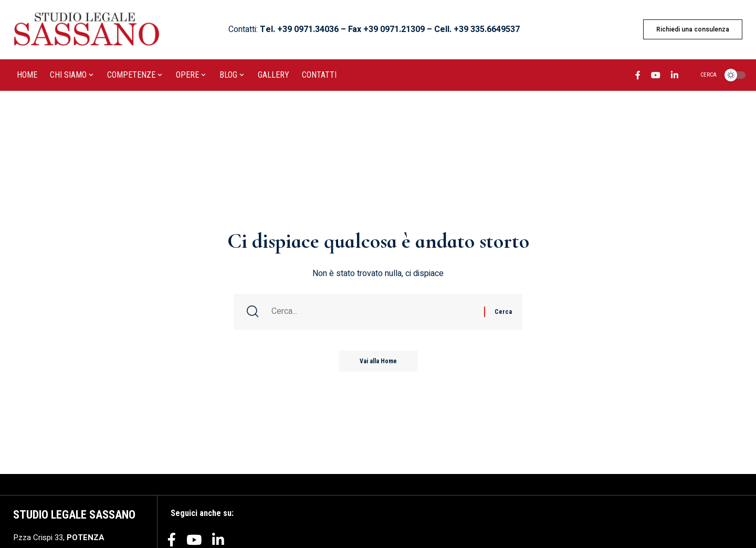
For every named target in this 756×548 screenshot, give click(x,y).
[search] (702, 75)
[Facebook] (638, 77)
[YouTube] (656, 77)
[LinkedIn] (675, 77)
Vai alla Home (378, 361)
